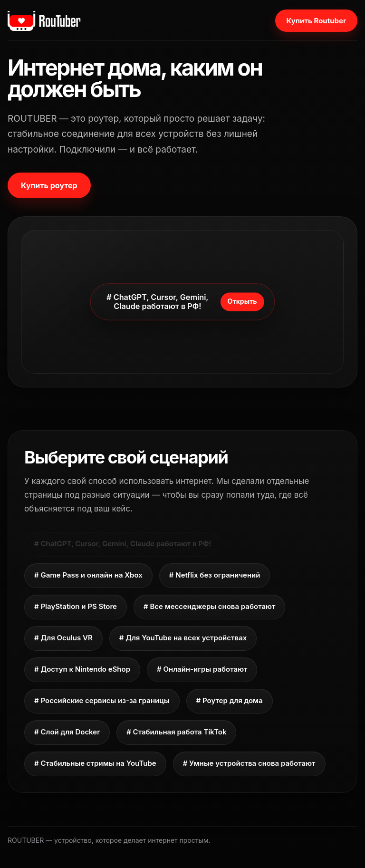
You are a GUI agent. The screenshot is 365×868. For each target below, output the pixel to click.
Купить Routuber (316, 21)
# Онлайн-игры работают (202, 669)
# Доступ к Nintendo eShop (82, 669)
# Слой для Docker (67, 732)
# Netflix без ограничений (215, 575)
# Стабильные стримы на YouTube (95, 763)
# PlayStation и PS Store (76, 606)
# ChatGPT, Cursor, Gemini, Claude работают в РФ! (123, 544)
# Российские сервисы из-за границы (102, 700)
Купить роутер (49, 185)
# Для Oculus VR (63, 638)
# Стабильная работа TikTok (176, 732)
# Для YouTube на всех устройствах (183, 638)
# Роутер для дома (230, 700)
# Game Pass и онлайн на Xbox (88, 575)
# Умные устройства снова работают (249, 763)
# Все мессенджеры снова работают (209, 606)
